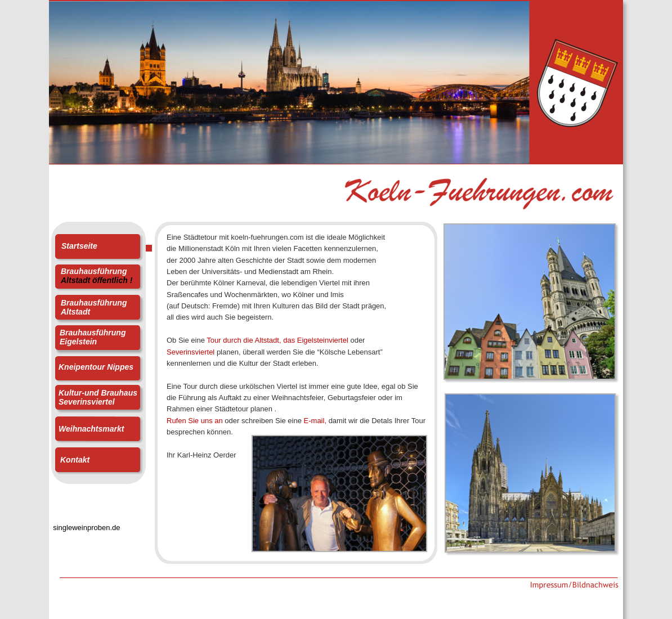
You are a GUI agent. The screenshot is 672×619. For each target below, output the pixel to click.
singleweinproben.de (84, 528)
